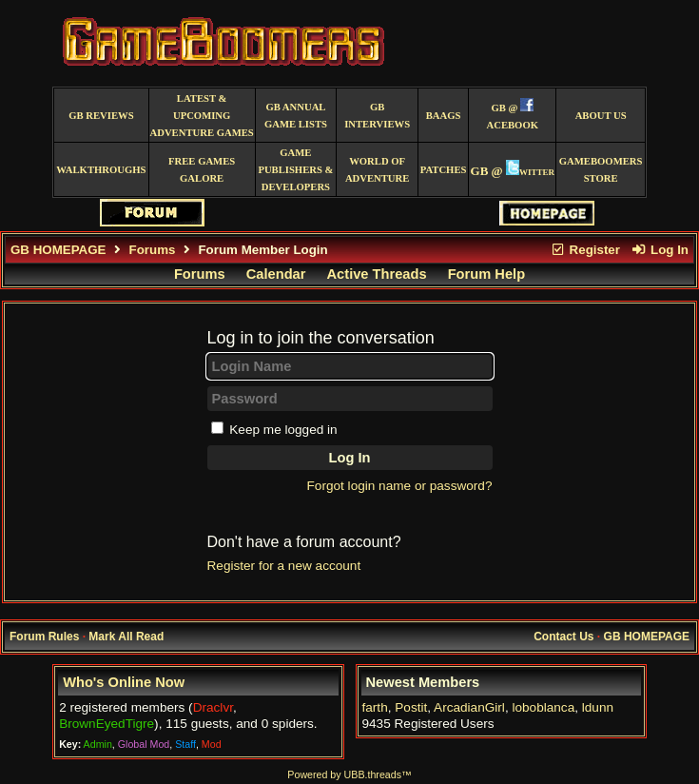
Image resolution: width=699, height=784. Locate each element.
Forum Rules (44, 637)
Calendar (276, 274)
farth (375, 707)
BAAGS (444, 116)
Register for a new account (284, 566)
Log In (660, 250)
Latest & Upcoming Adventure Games (202, 116)
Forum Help (486, 274)
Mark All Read (126, 637)
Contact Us (563, 637)
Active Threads (377, 274)
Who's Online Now (124, 682)
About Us (601, 116)
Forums (153, 250)
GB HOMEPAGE (58, 250)
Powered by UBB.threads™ (349, 774)
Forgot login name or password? (400, 486)
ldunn (598, 707)
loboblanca (543, 707)
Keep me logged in (283, 430)
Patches (444, 170)
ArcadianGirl (469, 707)
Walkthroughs (101, 170)
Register (585, 250)
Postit (411, 707)
